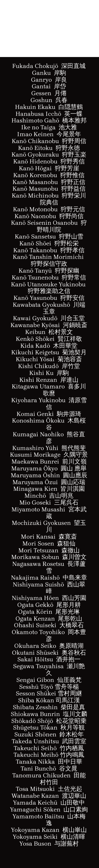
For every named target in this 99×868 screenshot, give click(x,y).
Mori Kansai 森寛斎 (49, 537)
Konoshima (29, 421)
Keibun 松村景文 (49, 332)
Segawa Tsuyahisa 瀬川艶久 (49, 670)
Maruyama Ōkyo (49, 468)
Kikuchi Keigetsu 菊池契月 (49, 352)
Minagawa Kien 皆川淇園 (49, 489)
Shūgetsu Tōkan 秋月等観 (49, 727)
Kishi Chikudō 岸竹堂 (49, 366)
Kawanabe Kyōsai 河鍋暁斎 (49, 325)
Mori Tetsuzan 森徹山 (49, 550)
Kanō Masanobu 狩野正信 (49, 182)
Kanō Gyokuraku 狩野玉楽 (49, 155)
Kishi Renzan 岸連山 (49, 380)
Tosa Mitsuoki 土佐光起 (49, 789)
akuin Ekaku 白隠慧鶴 (51, 107)
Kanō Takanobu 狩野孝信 (49, 250)
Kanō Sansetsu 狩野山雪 (49, 236)
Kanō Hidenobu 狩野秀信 (49, 161)
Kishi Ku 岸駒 (49, 373)
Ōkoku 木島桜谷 (66, 424)
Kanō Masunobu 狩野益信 (49, 189)
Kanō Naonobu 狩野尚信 (49, 216)
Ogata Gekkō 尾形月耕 (49, 605)
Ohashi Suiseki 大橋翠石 (49, 625)
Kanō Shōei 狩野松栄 (49, 243)
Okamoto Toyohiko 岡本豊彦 (49, 635)
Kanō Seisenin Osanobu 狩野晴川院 (49, 226)
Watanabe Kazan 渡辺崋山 (49, 796)
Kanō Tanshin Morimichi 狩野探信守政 (49, 260)
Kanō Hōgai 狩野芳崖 (49, 168)
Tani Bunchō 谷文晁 (49, 768)
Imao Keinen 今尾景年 (49, 134)
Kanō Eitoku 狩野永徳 (49, 148)
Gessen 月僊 (49, 93)
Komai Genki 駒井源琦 (49, 414)
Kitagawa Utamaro (49, 390)
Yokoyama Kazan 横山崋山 (49, 830)
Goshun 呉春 (49, 100)
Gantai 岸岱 (49, 86)
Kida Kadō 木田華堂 (49, 346)
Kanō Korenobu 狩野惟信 (49, 175)
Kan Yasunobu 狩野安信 (49, 298)
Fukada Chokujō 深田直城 (49, 66)
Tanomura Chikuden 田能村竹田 (49, 779)
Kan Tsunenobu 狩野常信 (49, 277)
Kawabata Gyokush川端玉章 (49, 308)
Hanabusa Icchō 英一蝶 (49, 114)
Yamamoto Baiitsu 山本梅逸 (49, 820)
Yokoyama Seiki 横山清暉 (49, 837)
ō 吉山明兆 (58, 496)
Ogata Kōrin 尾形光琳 (49, 612)
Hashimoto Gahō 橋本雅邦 (49, 120)
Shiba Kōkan (49, 700)
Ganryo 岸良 (49, 80)
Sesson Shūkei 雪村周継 (49, 693)
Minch (34, 496)
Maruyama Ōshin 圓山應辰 (49, 475)
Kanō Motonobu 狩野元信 (49, 209)
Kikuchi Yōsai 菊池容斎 (49, 359)
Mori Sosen (49, 543)
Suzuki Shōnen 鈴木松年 (49, 734)
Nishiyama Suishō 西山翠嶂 (49, 588)
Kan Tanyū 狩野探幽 (49, 271)
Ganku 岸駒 (49, 73)
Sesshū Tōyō (49, 687)
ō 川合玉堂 (69, 318)
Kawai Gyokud (34, 318)
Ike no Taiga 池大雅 (49, 127)
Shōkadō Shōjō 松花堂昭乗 (49, 721)
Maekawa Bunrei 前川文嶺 (49, 461)
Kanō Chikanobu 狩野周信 (49, 141)
